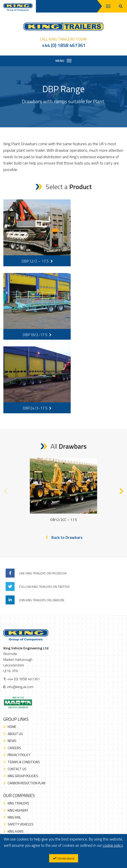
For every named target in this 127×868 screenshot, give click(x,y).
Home (12, 727)
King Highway (18, 810)
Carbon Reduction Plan (26, 783)
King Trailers (18, 803)
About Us (15, 734)
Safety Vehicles (21, 824)
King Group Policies (23, 776)
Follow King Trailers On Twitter (44, 587)
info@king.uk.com (20, 687)
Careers (14, 748)
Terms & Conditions (24, 762)
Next (121, 490)
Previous (6, 490)
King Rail (14, 817)
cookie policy (113, 845)
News (12, 741)
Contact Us (17, 769)
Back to (67, 537)
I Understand (64, 858)
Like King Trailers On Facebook (43, 573)
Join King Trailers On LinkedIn (42, 600)
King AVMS (16, 831)
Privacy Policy (19, 755)
